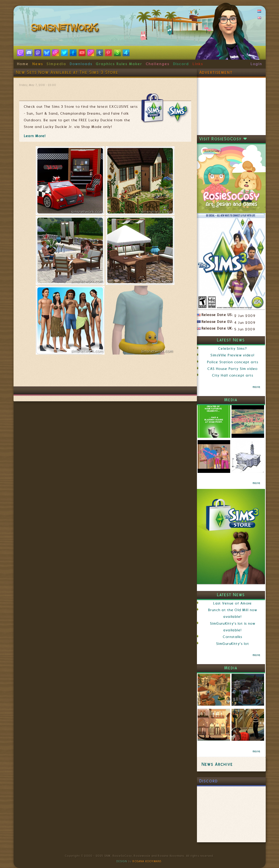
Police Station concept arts (233, 362)
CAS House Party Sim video (233, 369)
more (257, 387)
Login (256, 64)
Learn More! (35, 136)
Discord (181, 64)
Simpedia (56, 64)
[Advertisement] (105, 373)
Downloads (81, 64)
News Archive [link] (217, 764)
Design (122, 861)
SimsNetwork (66, 29)
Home (23, 64)
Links (198, 64)
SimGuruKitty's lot (233, 644)
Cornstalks (233, 637)
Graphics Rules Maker (119, 64)
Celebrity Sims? (233, 349)
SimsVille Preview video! (232, 355)
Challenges (158, 64)
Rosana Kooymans (147, 861)
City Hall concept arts (233, 375)
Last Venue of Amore (233, 603)
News (38, 64)
